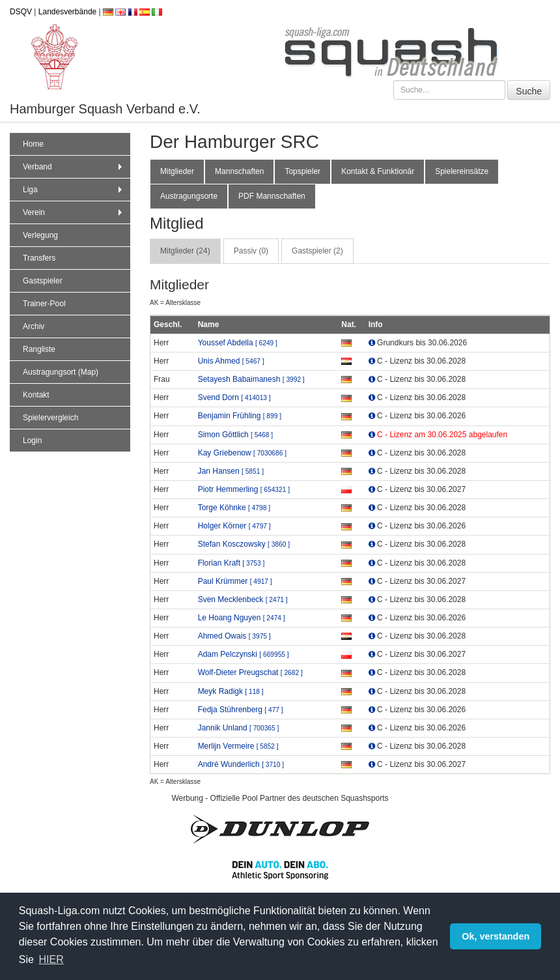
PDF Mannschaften (272, 196)
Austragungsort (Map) (61, 372)
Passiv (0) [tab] (251, 251)
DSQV (21, 12)
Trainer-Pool (44, 304)
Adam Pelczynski (244, 654)
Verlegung (40, 235)
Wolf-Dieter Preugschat (250, 672)
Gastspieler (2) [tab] (317, 251)
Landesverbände (67, 12)
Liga (74, 190)
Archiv (34, 326)
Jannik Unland (239, 728)
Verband (74, 167)
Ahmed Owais (234, 636)
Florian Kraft (231, 563)
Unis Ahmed (231, 361)
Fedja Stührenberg (241, 710)
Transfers (39, 258)
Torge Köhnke (234, 508)
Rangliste (39, 349)
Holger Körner (234, 526)
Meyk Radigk (231, 691)
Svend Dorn (234, 397)
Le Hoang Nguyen (242, 618)
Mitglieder (177, 171)
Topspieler (302, 171)
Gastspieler (43, 281)
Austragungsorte (189, 196)
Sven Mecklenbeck (243, 599)
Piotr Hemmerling (244, 489)
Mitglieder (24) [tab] (185, 251)
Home (33, 144)
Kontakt (36, 395)
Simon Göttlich (235, 435)
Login (32, 440)
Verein (74, 212)
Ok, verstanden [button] (496, 936)
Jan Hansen (231, 471)
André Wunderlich (241, 764)
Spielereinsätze (462, 171)
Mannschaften (239, 171)
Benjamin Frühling (240, 416)
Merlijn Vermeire (238, 746)
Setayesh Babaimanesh (251, 379)
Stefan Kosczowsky (244, 544)
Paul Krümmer (235, 581)
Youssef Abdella (238, 343)
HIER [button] (51, 959)
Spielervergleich (50, 418)
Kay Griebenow (242, 453)
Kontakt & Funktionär (378, 171)
